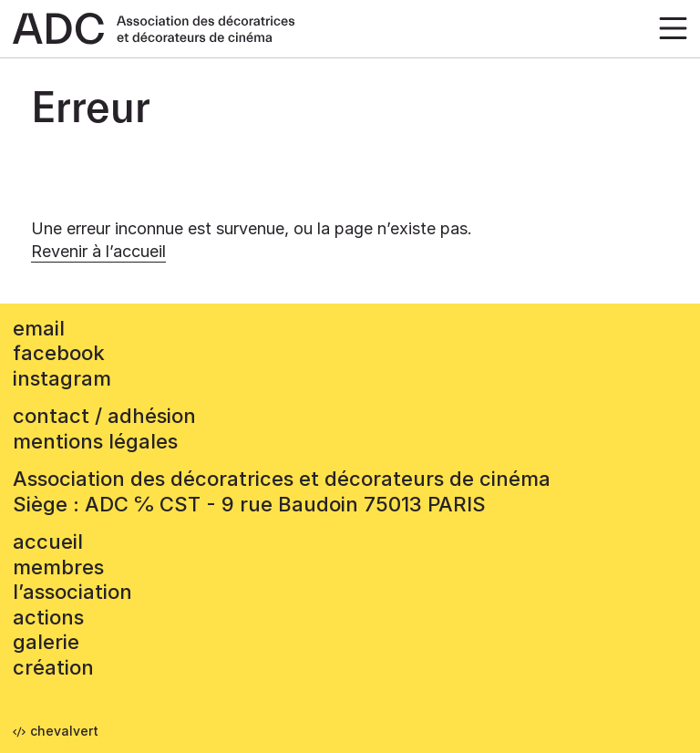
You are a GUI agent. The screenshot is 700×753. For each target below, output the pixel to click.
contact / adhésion (104, 416)
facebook (59, 353)
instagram (62, 378)
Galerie (46, 642)
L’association (72, 592)
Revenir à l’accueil (98, 251)
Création (53, 667)
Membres (58, 567)
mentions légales (95, 441)
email (39, 328)
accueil (48, 542)
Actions (48, 617)
